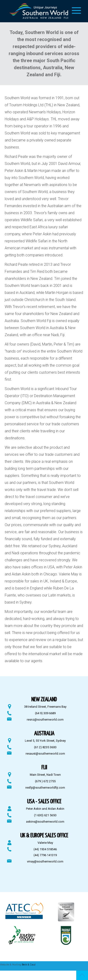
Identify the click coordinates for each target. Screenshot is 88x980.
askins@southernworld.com (45, 822)
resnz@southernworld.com (45, 720)
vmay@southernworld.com (45, 861)
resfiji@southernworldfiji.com (45, 788)
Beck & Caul (29, 965)
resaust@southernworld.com (45, 754)
